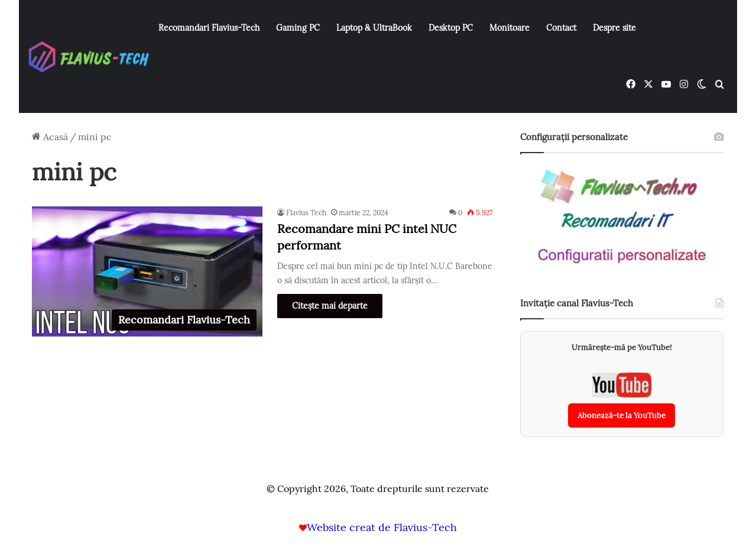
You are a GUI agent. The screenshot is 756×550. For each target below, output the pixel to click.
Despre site (614, 28)
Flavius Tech (306, 213)
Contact (561, 28)
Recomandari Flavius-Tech (209, 28)
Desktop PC (451, 28)
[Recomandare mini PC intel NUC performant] (147, 271)
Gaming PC (298, 28)
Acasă (50, 137)
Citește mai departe (330, 306)
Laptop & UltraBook (374, 28)
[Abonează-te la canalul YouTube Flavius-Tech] (622, 400)
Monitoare (510, 28)
